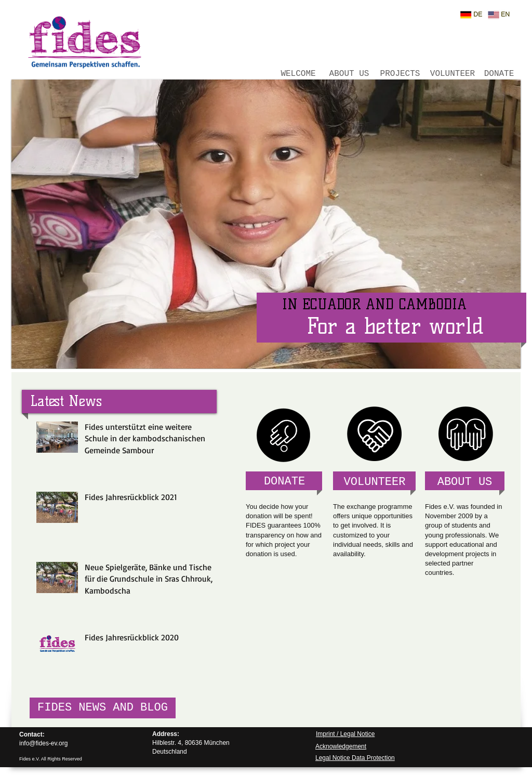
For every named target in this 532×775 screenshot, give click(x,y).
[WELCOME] (298, 74)
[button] (266, 224)
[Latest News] (66, 401)
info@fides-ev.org (43, 743)
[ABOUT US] (349, 74)
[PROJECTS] (400, 74)
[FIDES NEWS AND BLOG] (103, 708)
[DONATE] (499, 74)
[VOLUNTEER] (453, 74)
